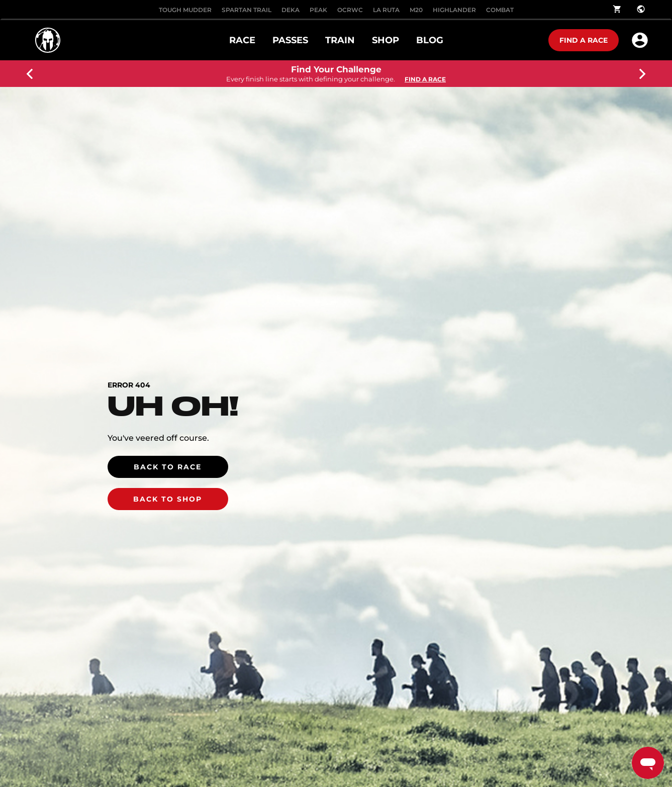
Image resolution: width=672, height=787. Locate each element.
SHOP (386, 40)
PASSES (290, 40)
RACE (242, 40)
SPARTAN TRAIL (247, 10)
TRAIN (340, 40)
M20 (416, 10)
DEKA (291, 10)
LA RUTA (386, 10)
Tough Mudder (185, 10)
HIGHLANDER (454, 10)
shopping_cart (617, 9)
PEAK (318, 10)
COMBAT (500, 10)
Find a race (584, 40)
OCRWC (350, 10)
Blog (430, 40)
